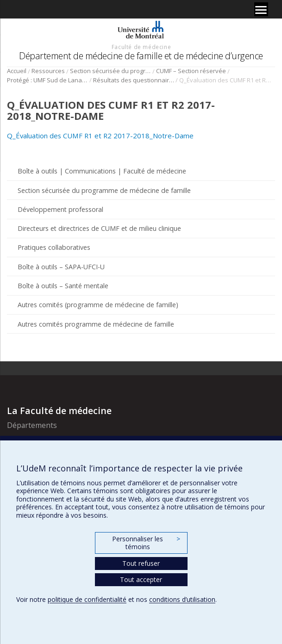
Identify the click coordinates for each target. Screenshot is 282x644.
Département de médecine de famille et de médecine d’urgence (141, 56)
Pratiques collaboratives (54, 247)
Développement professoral (60, 209)
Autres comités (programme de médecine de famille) (98, 305)
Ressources (48, 71)
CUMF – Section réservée (191, 71)
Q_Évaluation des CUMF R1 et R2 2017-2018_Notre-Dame (100, 136)
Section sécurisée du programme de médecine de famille (110, 71)
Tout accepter (141, 579)
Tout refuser (141, 563)
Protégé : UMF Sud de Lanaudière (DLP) (47, 80)
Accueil (17, 71)
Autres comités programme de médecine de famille (96, 324)
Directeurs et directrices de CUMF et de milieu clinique (99, 228)
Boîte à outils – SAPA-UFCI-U (61, 267)
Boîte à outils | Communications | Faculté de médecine (102, 171)
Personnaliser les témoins (146, 543)
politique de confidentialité (87, 599)
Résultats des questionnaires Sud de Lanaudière (134, 80)
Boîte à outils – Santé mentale (63, 286)
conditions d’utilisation (182, 599)
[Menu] (261, 9)
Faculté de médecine (141, 47)
